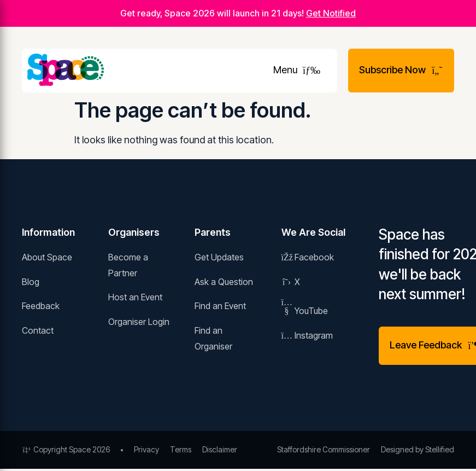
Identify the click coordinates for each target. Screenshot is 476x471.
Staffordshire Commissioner (324, 449)
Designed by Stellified (418, 449)
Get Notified (331, 13)
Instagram (307, 335)
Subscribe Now (401, 70)
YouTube (305, 311)
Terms (181, 449)
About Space (47, 257)
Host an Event (135, 297)
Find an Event (220, 306)
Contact (38, 330)
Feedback (41, 306)
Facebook (308, 257)
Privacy (146, 449)
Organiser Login (139, 322)
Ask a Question (224, 282)
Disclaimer (220, 449)
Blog (31, 282)
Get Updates (219, 257)
